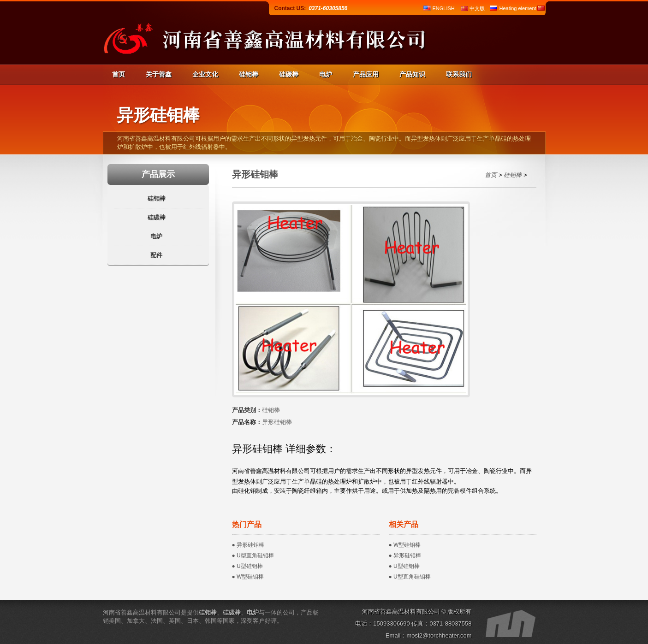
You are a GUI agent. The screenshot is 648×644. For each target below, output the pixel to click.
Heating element (518, 8)
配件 (156, 255)
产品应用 (366, 74)
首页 (119, 74)
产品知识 (412, 74)
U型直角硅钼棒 (255, 555)
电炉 (326, 74)
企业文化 (205, 74)
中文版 (477, 8)
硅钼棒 (249, 74)
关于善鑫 (159, 74)
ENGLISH (444, 8)
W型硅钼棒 (250, 577)
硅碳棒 (289, 74)
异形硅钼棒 (250, 545)
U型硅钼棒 (250, 566)
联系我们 (459, 74)
